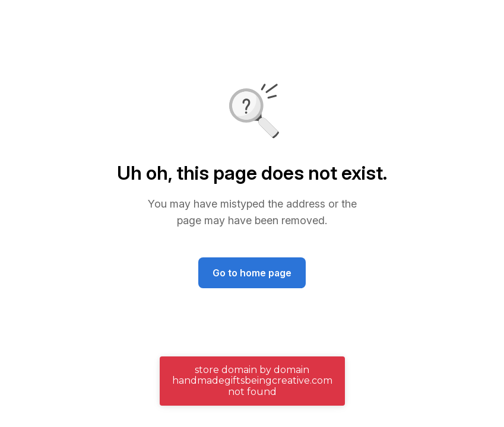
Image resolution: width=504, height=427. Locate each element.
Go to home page (252, 273)
